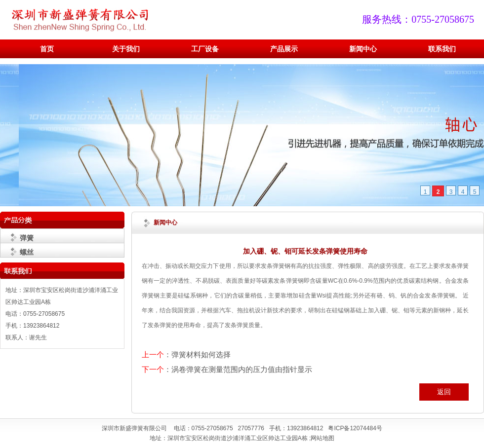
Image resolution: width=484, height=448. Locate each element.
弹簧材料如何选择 (201, 355)
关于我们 (126, 49)
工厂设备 (205, 49)
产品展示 (284, 49)
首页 (47, 49)
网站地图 (323, 438)
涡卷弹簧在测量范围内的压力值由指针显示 (242, 369)
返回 (444, 392)
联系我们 (442, 49)
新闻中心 (363, 49)
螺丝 (27, 252)
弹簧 (27, 238)
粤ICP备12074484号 (355, 428)
